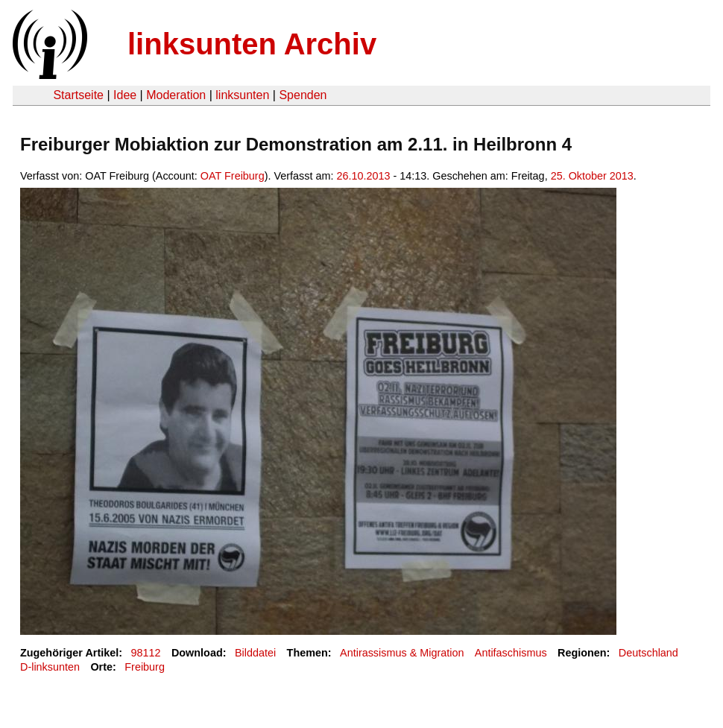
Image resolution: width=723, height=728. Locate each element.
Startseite (78, 95)
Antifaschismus (511, 653)
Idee (125, 95)
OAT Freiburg (233, 176)
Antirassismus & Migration (402, 653)
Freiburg (145, 667)
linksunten (242, 95)
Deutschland (648, 653)
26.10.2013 (363, 176)
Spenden (303, 95)
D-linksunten (50, 667)
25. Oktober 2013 (592, 176)
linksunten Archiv (252, 44)
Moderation (176, 95)
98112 (146, 653)
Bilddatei (255, 653)
